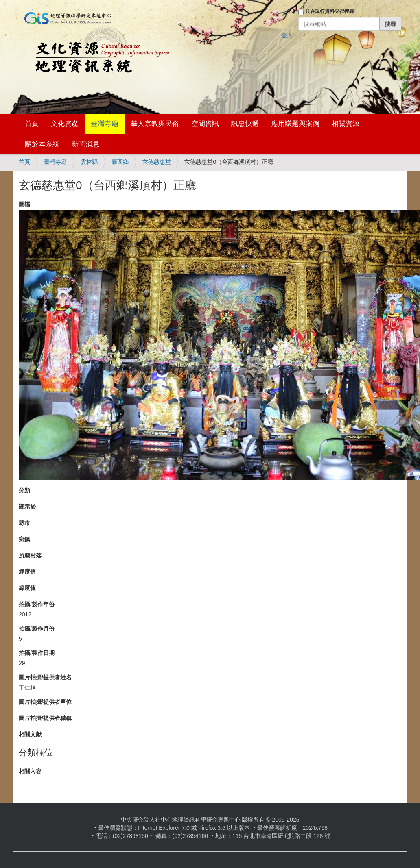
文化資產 (65, 124)
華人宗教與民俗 (155, 124)
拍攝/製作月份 (37, 629)
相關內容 (30, 771)
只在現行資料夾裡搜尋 (330, 11)
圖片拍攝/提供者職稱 (45, 718)
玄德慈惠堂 (157, 162)
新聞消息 (85, 144)
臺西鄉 (120, 162)
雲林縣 (89, 162)
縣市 (24, 523)
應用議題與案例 (295, 124)
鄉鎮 (24, 539)
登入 (287, 35)
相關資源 (346, 124)
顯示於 (27, 507)
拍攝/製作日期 (37, 653)
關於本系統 (42, 144)
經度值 (27, 572)
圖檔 (24, 204)
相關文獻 (30, 734)
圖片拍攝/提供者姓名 (45, 677)
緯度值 (27, 588)
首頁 (32, 124)
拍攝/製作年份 (37, 604)
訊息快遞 (245, 124)
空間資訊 (205, 124)
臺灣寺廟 (105, 124)
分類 (24, 490)
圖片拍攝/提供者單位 (45, 702)
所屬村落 (30, 555)
